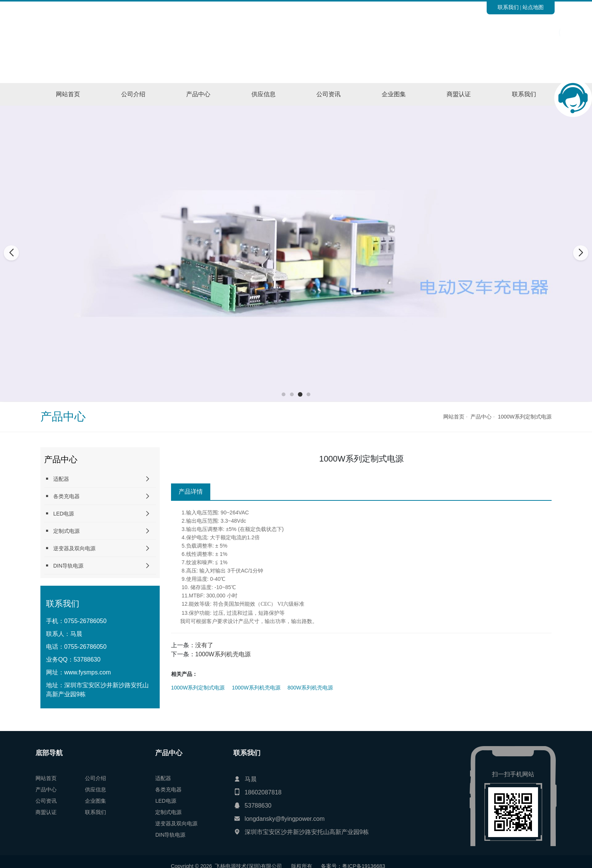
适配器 (57, 479)
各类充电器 (62, 496)
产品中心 (198, 94)
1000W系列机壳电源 (223, 654)
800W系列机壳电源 (311, 688)
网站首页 (68, 94)
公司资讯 (328, 94)
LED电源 (59, 513)
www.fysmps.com (88, 672)
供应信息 (264, 94)
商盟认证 (459, 94)
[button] (284, 394)
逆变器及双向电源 (70, 548)
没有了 (204, 645)
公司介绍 (133, 94)
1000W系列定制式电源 (525, 417)
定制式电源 (62, 531)
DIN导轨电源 (64, 566)
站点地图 (533, 7)
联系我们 (508, 7)
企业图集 (394, 94)
